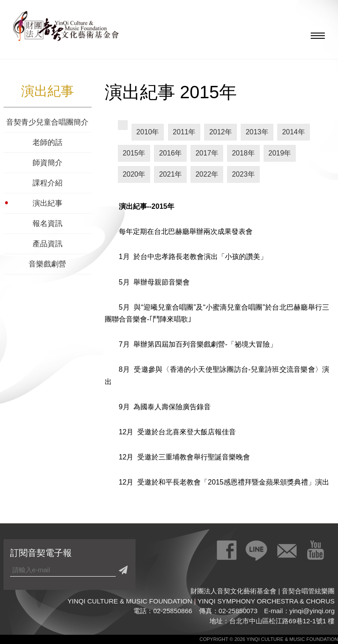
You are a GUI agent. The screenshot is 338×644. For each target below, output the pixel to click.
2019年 (280, 153)
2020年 (134, 174)
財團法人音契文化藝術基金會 (66, 29)
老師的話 (48, 142)
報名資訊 (48, 224)
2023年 (243, 174)
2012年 (220, 132)
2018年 (243, 153)
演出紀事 (48, 203)
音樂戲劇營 (47, 264)
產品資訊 (48, 244)
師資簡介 (48, 163)
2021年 (170, 174)
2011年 (184, 132)
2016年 (170, 153)
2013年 (257, 132)
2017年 (207, 153)
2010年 (148, 132)
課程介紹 (48, 183)
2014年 (294, 132)
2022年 (207, 174)
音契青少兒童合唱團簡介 (47, 122)
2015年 (134, 153)
